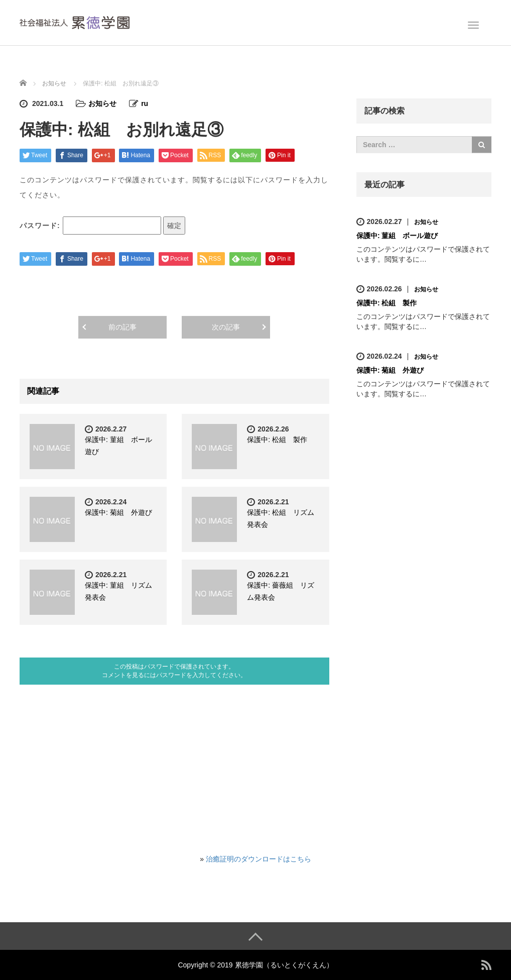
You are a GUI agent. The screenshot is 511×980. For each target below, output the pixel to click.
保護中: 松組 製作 (277, 440)
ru (145, 103)
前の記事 (122, 327)
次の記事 (226, 327)
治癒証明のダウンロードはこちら (259, 859)
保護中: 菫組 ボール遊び (397, 236)
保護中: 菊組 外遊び (118, 512)
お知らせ (102, 103)
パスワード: (90, 226)
